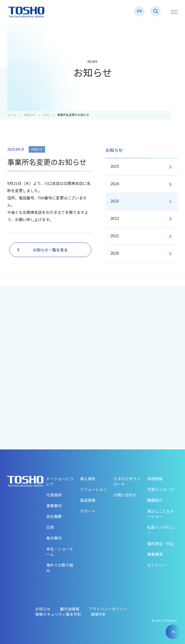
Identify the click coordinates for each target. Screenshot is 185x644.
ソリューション (93, 489)
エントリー (157, 565)
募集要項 (155, 554)
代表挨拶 (54, 495)
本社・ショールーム (60, 552)
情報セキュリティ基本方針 (58, 614)
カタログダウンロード (127, 481)
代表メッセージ (161, 489)
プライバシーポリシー (108, 609)
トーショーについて (60, 481)
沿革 (50, 527)
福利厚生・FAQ (160, 543)
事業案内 (54, 506)
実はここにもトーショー (161, 514)
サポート (88, 511)
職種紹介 (155, 500)
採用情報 (155, 479)
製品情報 (88, 500)
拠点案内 (54, 538)
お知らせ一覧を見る (43, 250)
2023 (46, 115)
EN (139, 11)
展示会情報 (70, 609)
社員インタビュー (161, 530)
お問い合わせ (125, 495)
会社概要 (54, 516)
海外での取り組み (60, 568)
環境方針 (98, 614)
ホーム (12, 115)
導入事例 (88, 479)
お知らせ (29, 115)
